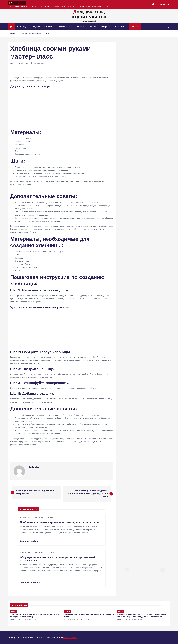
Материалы (120, 27)
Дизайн (80, 27)
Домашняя (12, 33)
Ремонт (92, 27)
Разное (14, 612)
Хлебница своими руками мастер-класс (35, 33)
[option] (36, 616)
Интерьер (105, 27)
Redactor (34, 467)
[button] (163, 606)
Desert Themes (70, 638)
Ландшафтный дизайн (42, 27)
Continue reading (30, 541)
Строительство (65, 27)
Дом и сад (22, 27)
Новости (135, 27)
